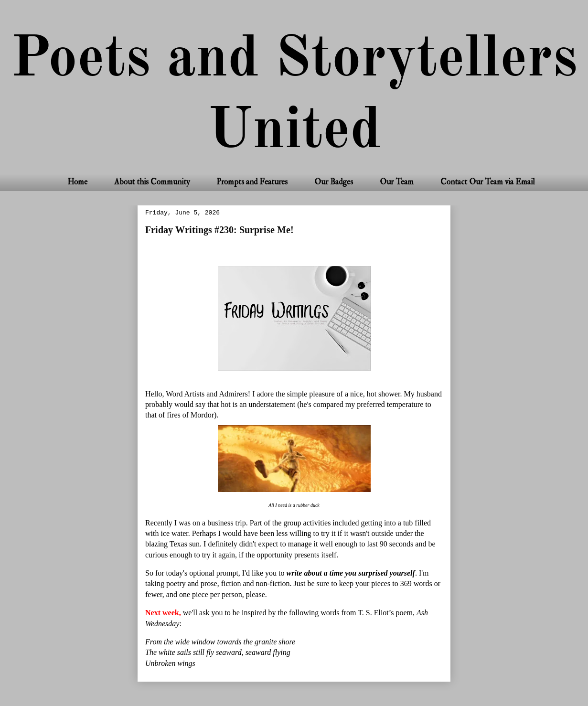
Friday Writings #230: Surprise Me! (219, 230)
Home (77, 182)
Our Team (397, 182)
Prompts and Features (252, 182)
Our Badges (334, 182)
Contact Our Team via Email (488, 182)
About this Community (152, 182)
